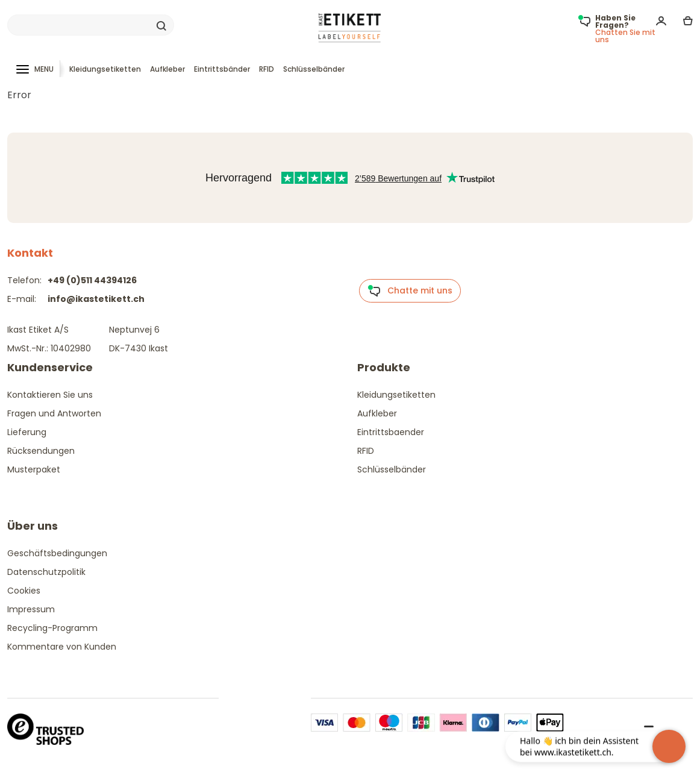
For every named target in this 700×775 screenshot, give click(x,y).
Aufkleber (167, 69)
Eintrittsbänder (222, 69)
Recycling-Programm (52, 628)
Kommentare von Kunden (62, 647)
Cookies (24, 591)
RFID (267, 69)
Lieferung (27, 432)
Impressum (31, 609)
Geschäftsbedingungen (57, 553)
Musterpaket (34, 469)
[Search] (91, 25)
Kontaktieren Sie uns (50, 395)
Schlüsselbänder (314, 69)
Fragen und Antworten (54, 413)
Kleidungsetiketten (105, 69)
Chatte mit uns (410, 291)
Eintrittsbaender (391, 432)
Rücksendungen (41, 451)
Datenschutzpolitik (46, 572)
